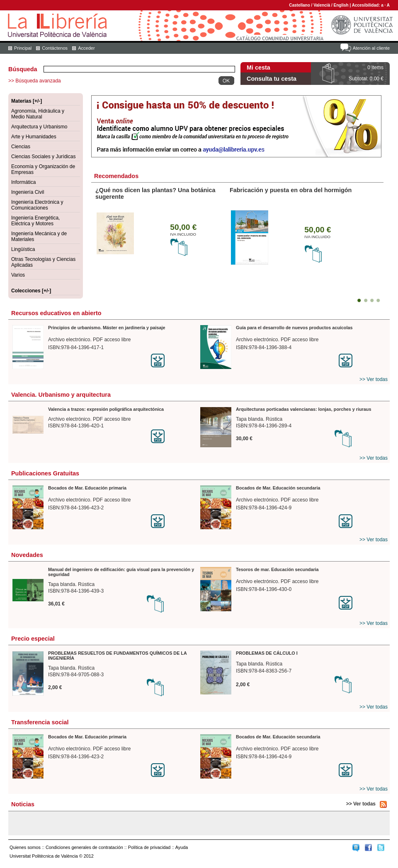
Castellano (300, 5)
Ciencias (21, 147)
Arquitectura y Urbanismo (39, 127)
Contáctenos (55, 48)
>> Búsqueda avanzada (35, 81)
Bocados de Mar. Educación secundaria (278, 488)
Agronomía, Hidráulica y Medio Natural (38, 114)
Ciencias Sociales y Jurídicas (43, 157)
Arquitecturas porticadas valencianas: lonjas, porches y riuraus (303, 409)
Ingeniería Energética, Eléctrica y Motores (35, 221)
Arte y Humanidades (34, 137)
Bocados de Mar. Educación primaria (87, 488)
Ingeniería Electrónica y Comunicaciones (37, 205)
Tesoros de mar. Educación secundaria (277, 569)
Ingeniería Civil (28, 192)
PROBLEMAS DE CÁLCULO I (267, 653)
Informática (23, 182)
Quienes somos (25, 847)
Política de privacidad (149, 847)
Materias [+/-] (27, 101)
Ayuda (182, 847)
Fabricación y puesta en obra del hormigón (291, 190)
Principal (23, 48)
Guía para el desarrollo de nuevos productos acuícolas (294, 328)
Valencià (322, 5)
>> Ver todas (374, 379)
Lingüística (23, 249)
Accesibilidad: (367, 5)
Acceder (86, 48)
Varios (18, 275)
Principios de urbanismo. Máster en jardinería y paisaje (107, 328)
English (341, 5)
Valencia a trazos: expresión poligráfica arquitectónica (106, 409)
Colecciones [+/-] (31, 291)
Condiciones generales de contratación (84, 847)
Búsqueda (23, 69)
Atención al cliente (371, 48)
